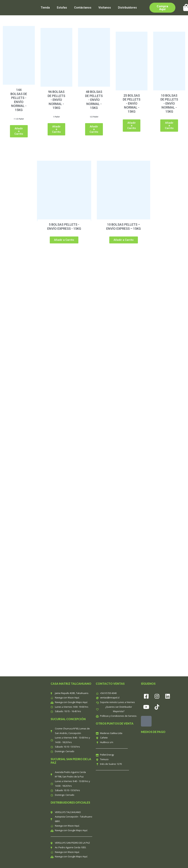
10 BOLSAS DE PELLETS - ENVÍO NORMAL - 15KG (169, 103)
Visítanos (105, 8)
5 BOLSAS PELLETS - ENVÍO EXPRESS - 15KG (64, 227)
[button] (19, 131)
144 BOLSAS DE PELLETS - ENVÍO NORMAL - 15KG (19, 100)
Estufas (62, 8)
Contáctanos (83, 8)
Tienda (45, 8)
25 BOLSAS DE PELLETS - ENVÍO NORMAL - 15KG (132, 103)
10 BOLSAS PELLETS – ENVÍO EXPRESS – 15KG (123, 227)
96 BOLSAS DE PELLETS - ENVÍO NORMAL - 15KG (56, 100)
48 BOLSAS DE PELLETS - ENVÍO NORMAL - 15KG (94, 100)
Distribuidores (127, 8)
